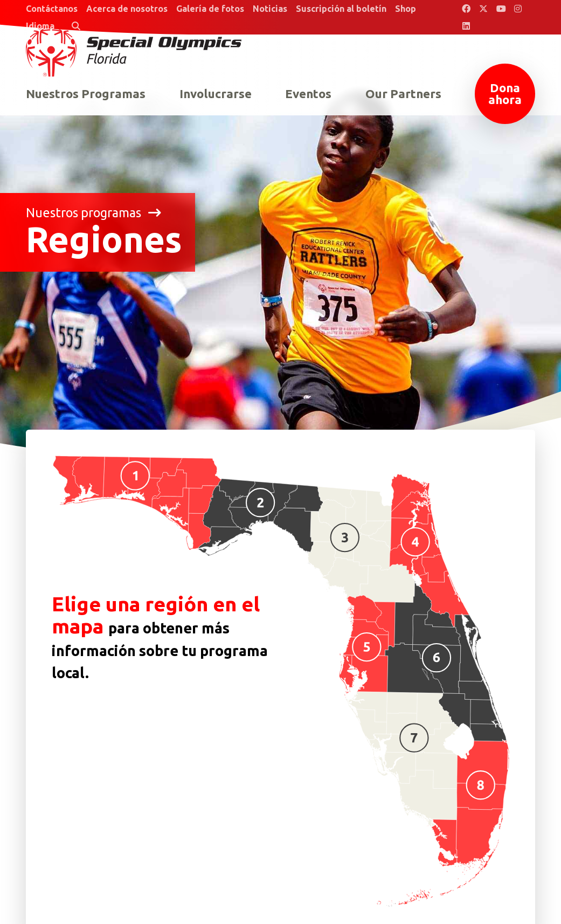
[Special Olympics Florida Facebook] (466, 9)
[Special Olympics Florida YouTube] (501, 9)
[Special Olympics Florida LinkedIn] (466, 26)
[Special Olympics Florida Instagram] (518, 9)
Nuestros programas (93, 213)
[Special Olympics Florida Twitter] (483, 9)
